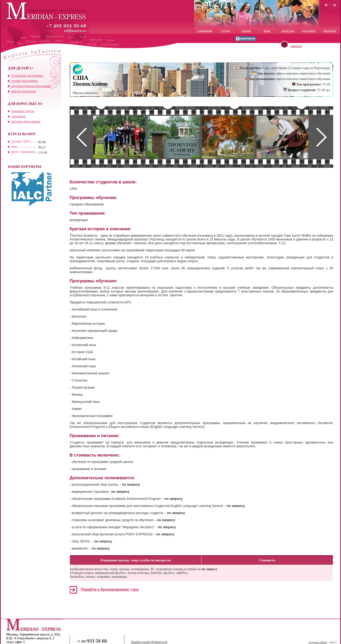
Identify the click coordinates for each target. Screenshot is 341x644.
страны (246, 31)
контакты (330, 31)
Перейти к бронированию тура (110, 589)
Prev (81, 137)
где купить (309, 31)
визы (267, 31)
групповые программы (27, 76)
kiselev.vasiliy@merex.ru (149, 642)
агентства (288, 31)
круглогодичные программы (31, 86)
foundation (19, 116)
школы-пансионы (24, 91)
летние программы (25, 81)
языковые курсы (23, 111)
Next (321, 137)
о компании (204, 31)
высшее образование (26, 122)
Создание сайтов (318, 642)
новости (296, 46)
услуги (225, 31)
